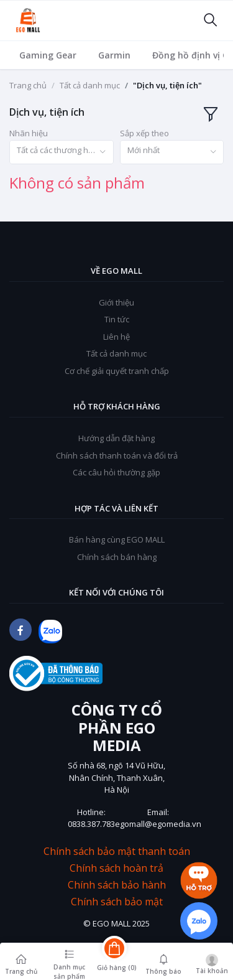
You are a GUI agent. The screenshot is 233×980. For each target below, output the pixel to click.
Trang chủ (28, 85)
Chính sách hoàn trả (116, 868)
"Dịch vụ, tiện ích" (167, 85)
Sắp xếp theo (144, 133)
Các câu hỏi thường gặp (116, 472)
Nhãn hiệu (29, 133)
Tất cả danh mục (90, 85)
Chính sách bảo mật (117, 902)
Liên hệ (116, 337)
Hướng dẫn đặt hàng (116, 438)
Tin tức (117, 319)
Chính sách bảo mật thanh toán (117, 852)
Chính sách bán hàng (117, 557)
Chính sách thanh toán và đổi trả (117, 455)
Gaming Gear (48, 55)
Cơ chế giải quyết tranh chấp (117, 371)
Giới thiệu (116, 302)
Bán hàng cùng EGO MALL (117, 539)
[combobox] (62, 152)
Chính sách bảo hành (117, 885)
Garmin (114, 55)
